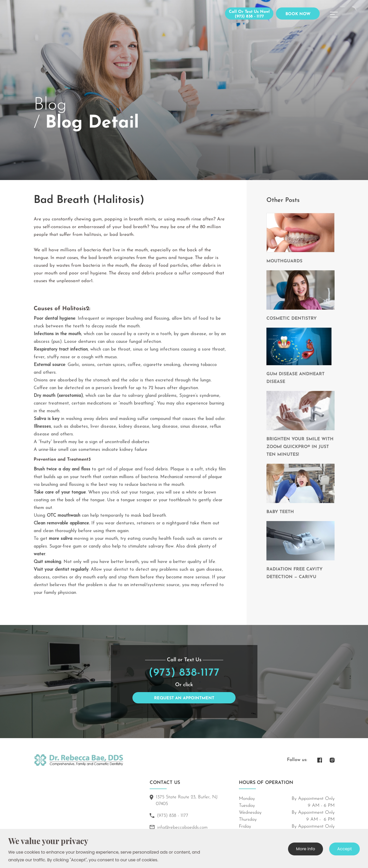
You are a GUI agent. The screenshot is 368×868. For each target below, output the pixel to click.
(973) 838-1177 (184, 673)
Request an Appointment (184, 698)
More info (306, 849)
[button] (334, 14)
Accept (344, 849)
